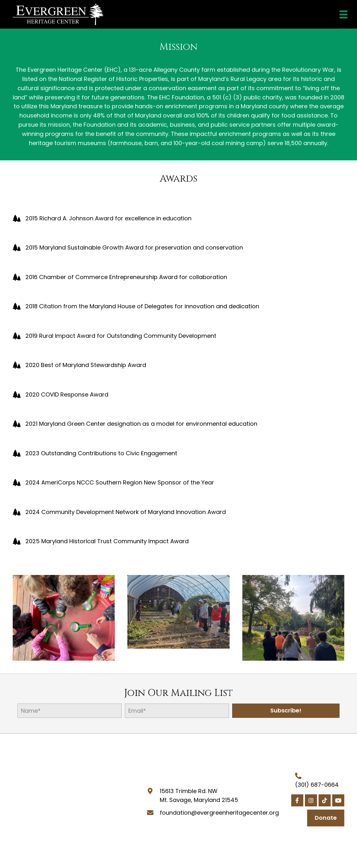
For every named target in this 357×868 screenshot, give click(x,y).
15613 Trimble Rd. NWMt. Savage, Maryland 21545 (199, 796)
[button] (286, 711)
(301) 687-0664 (317, 785)
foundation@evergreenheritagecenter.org (219, 813)
